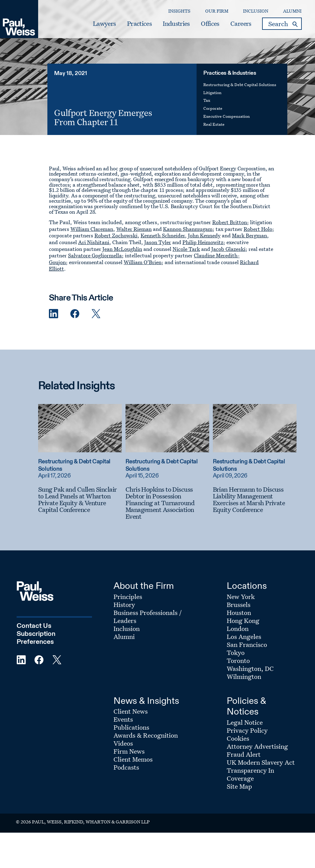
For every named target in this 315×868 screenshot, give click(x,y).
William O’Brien (143, 262)
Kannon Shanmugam (188, 229)
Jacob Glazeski (228, 249)
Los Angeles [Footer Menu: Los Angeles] (244, 636)
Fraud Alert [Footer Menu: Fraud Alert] (244, 754)
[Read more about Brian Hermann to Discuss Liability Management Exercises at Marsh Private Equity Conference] (255, 428)
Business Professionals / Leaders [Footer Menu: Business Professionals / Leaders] (148, 616)
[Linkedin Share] (54, 314)
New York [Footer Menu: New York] (241, 597)
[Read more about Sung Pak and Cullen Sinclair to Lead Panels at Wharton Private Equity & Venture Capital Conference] (80, 428)
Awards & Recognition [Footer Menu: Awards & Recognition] (146, 735)
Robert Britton (230, 222)
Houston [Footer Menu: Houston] (239, 612)
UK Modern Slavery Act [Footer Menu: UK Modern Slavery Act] (261, 762)
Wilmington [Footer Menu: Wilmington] (244, 676)
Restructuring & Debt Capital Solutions (240, 84)
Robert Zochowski (116, 235)
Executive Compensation (227, 116)
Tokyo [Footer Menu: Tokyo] (236, 652)
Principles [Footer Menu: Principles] (128, 597)
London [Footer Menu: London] (238, 628)
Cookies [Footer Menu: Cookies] (238, 738)
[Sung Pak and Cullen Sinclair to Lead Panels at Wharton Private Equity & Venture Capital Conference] (80, 499)
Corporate (213, 108)
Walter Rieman (134, 229)
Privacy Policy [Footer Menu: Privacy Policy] (247, 730)
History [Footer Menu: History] (124, 604)
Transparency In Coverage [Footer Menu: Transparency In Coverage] (250, 774)
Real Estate (214, 124)
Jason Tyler (158, 242)
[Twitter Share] (96, 314)
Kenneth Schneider (163, 235)
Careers (241, 24)
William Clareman (92, 229)
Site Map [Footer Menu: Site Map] (239, 786)
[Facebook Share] (75, 314)
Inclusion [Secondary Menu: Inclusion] (256, 11)
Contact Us (34, 626)
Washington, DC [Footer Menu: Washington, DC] (250, 668)
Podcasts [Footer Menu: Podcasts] (126, 767)
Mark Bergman (249, 235)
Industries (176, 24)
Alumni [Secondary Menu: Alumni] (292, 11)
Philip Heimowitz (203, 242)
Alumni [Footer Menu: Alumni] (124, 636)
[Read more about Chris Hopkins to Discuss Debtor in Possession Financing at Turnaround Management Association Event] (167, 428)
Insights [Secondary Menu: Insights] (179, 11)
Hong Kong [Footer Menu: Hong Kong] (243, 620)
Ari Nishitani (94, 242)
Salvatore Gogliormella (95, 255)
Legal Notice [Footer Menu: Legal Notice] (245, 722)
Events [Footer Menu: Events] (123, 719)
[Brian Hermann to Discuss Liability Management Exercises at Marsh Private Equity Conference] (255, 499)
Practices (139, 24)
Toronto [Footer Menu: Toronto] (238, 660)
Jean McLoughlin (122, 249)
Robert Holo (258, 229)
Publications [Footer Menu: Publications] (131, 727)
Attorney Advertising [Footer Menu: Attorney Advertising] (257, 746)
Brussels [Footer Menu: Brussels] (239, 604)
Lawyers (104, 24)
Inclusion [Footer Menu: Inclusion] (127, 628)
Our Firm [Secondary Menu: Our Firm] (217, 11)
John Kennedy (204, 235)
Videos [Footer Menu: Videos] (123, 743)
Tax (207, 100)
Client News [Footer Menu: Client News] (131, 711)
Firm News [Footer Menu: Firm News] (129, 751)
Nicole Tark (186, 249)
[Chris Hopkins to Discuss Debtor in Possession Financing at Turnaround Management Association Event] (167, 503)
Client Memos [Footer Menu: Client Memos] (133, 759)
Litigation (212, 92)
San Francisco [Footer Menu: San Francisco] (247, 644)
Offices (210, 24)
